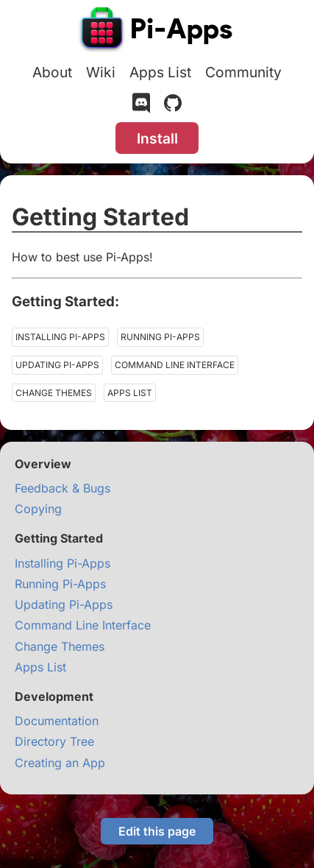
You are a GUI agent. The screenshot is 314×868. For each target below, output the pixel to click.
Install (157, 138)
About (52, 72)
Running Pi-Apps (160, 337)
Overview (43, 464)
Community (243, 72)
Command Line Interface (175, 365)
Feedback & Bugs (63, 488)
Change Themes (54, 393)
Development (54, 696)
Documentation (57, 721)
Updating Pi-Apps (57, 365)
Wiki (101, 72)
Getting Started (59, 538)
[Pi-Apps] (157, 31)
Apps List (160, 72)
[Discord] (141, 106)
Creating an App (60, 763)
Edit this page (157, 831)
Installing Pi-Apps (60, 337)
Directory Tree (54, 741)
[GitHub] (173, 106)
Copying (38, 509)
